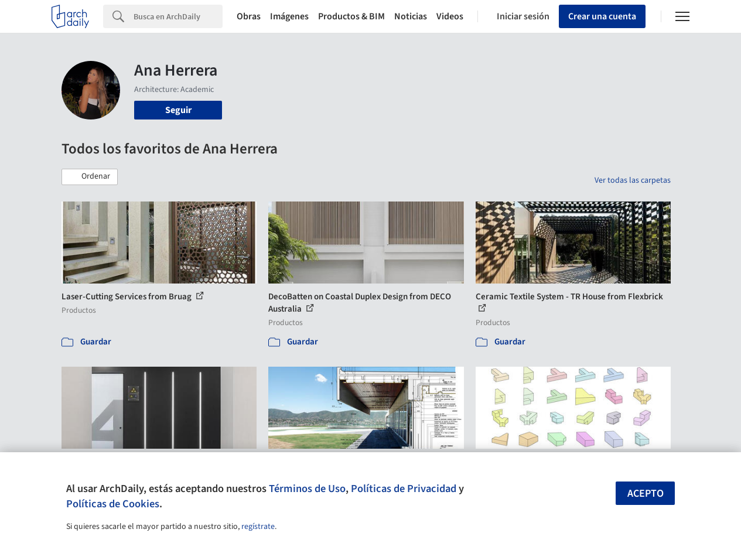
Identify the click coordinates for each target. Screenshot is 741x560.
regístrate (258, 527)
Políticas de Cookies (113, 504)
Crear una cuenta (602, 16)
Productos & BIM (351, 16)
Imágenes (289, 16)
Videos (450, 16)
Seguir (178, 110)
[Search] (178, 16)
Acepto (646, 494)
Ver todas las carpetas (633, 180)
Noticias (411, 16)
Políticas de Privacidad (404, 489)
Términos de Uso (307, 489)
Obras (249, 16)
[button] (90, 177)
